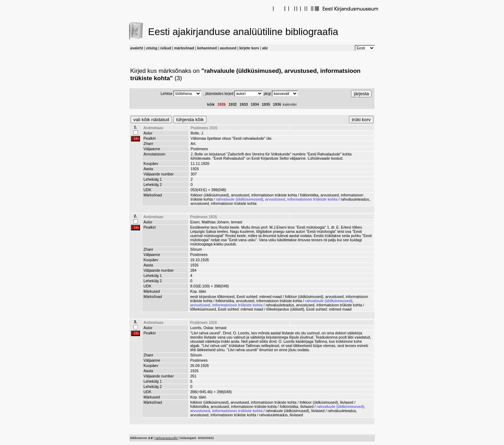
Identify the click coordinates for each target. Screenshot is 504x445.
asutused (228, 48)
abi (265, 48)
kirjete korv (249, 48)
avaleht (137, 48)
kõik (211, 104)
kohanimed (207, 48)
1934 (255, 104)
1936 (277, 104)
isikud (166, 48)
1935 (266, 104)
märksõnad (184, 48)
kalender (290, 104)
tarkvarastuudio (167, 438)
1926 (222, 104)
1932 (233, 104)
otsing (152, 48)
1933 (244, 104)
